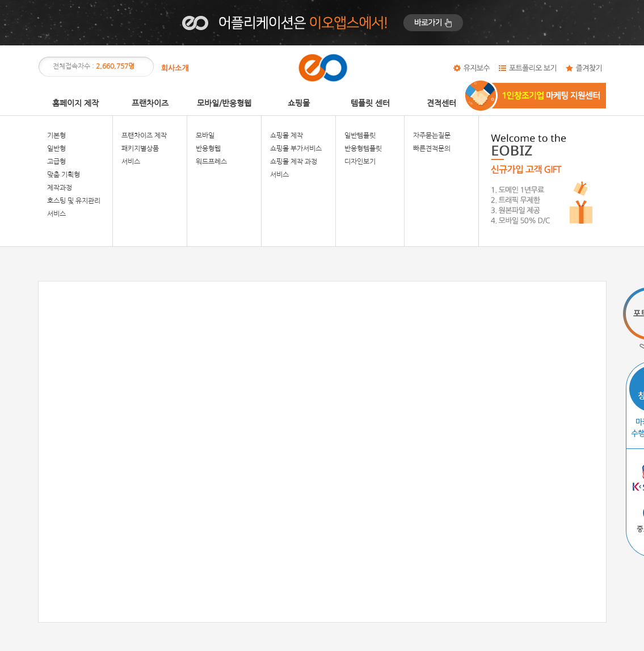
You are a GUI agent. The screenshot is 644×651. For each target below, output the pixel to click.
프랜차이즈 (150, 103)
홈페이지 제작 (75, 103)
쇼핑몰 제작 (287, 136)
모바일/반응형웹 (224, 103)
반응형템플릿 (363, 149)
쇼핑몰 (299, 103)
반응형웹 (208, 149)
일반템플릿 (360, 136)
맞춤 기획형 (64, 175)
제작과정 (60, 188)
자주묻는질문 (432, 136)
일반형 (56, 149)
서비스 (56, 214)
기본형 (56, 136)
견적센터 (441, 103)
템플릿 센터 (370, 103)
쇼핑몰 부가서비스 (296, 149)
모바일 (205, 136)
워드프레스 (211, 162)
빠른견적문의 (432, 149)
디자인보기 (360, 162)
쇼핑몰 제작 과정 (294, 162)
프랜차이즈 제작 (144, 136)
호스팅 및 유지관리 (74, 201)
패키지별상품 (140, 149)
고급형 (56, 162)
